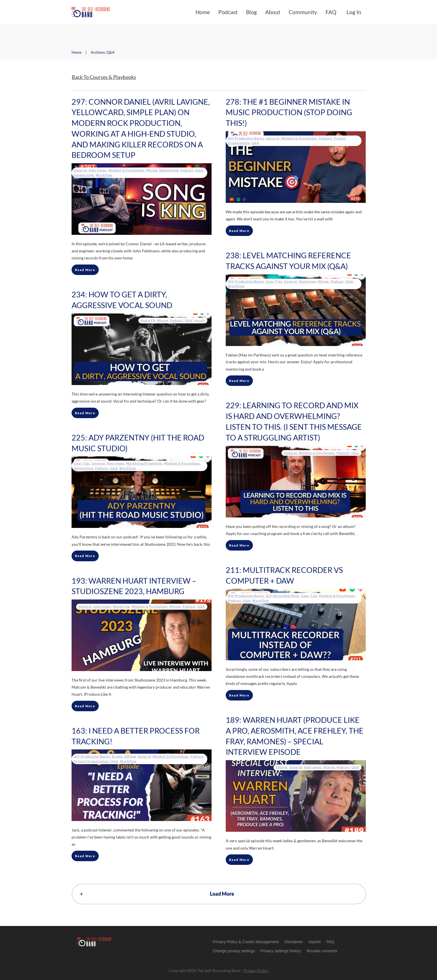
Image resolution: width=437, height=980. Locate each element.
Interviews (98, 170)
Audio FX (148, 320)
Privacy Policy (256, 971)
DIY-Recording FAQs (283, 596)
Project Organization (91, 761)
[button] (234, 951)
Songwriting (84, 175)
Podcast (187, 170)
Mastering (307, 281)
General (80, 170)
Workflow (104, 175)
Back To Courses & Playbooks (104, 77)
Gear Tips (274, 281)
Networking (169, 170)
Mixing (152, 170)
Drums (117, 756)
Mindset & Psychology (126, 170)
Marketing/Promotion (144, 463)
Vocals (200, 320)
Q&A (199, 170)
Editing (282, 767)
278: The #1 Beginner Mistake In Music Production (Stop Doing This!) (289, 112)
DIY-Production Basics (246, 138)
